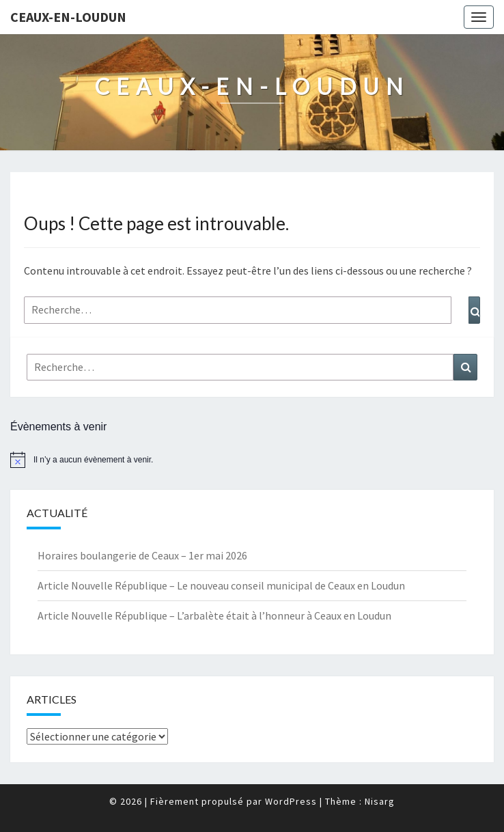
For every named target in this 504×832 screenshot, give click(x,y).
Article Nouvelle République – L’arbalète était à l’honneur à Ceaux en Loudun (214, 615)
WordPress (291, 801)
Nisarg (380, 801)
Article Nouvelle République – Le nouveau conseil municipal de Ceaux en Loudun (221, 585)
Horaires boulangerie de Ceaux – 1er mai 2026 (142, 555)
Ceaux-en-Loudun (68, 17)
